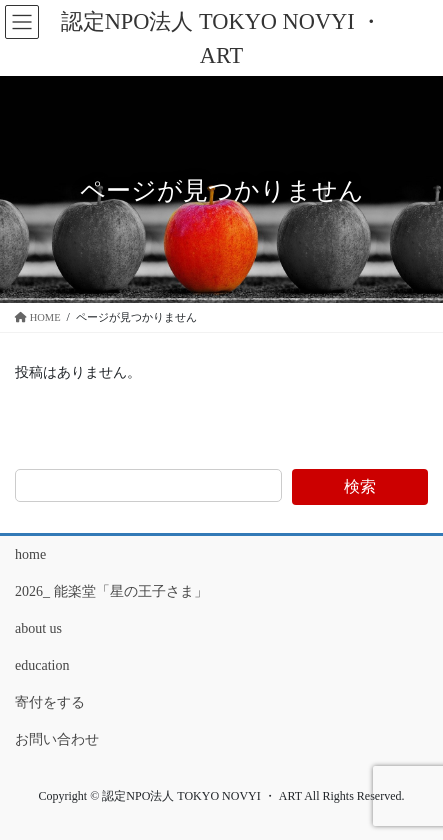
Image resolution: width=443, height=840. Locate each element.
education (42, 665)
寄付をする (50, 702)
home (30, 554)
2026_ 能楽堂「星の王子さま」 (111, 591)
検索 (360, 486)
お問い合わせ (57, 739)
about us (38, 628)
